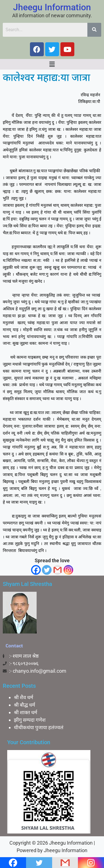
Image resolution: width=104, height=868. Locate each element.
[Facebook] (36, 570)
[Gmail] (58, 570)
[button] (52, 64)
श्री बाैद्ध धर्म (25, 705)
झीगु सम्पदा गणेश (30, 720)
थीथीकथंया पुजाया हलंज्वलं (39, 727)
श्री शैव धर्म (24, 697)
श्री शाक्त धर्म (26, 712)
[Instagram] (68, 570)
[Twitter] (47, 570)
